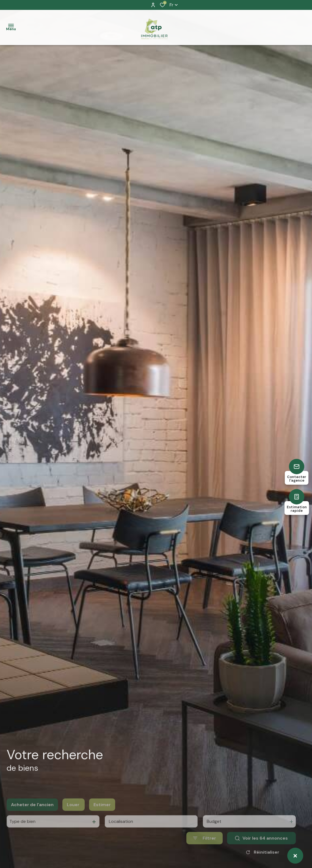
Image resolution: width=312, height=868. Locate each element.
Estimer (102, 814)
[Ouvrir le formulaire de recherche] (205, 847)
